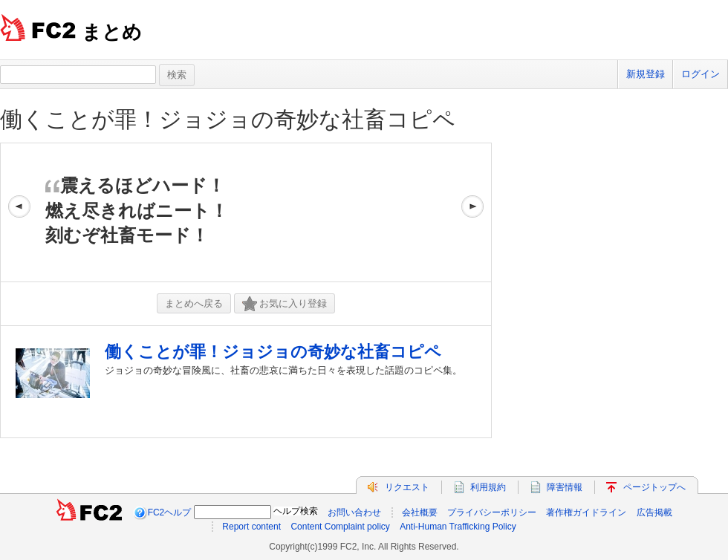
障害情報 (565, 487)
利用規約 (488, 487)
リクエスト (407, 487)
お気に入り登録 (285, 304)
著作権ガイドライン (586, 512)
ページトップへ (654, 487)
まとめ (112, 32)
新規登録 (646, 74)
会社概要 (420, 512)
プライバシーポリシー (492, 512)
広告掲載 (654, 512)
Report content (251, 527)
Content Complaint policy (340, 527)
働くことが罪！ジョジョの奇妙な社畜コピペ (228, 119)
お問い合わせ (354, 512)
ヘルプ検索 (296, 511)
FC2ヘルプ (170, 512)
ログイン (701, 74)
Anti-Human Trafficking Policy (458, 527)
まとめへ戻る (194, 303)
